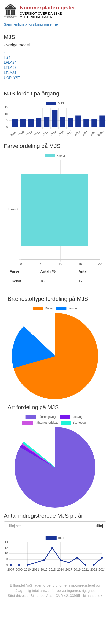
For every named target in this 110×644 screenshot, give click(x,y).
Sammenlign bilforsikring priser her (31, 24)
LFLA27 (10, 68)
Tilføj (99, 526)
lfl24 (7, 57)
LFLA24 (10, 62)
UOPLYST (12, 78)
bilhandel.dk (93, 596)
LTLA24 (10, 73)
